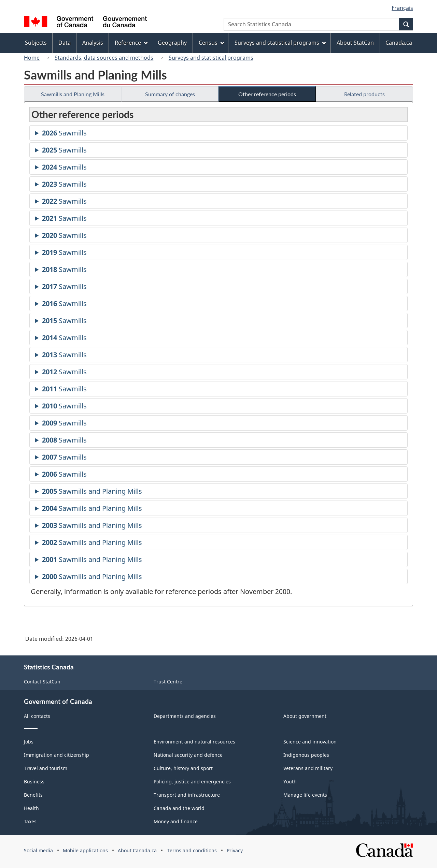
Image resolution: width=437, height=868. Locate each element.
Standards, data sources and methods (104, 58)
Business (34, 782)
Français (402, 8)
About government (305, 716)
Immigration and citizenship (57, 755)
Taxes (30, 821)
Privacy (235, 850)
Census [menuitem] (211, 43)
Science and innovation (310, 742)
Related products (364, 94)
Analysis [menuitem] (93, 43)
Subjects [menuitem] (36, 43)
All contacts (37, 716)
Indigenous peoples (306, 755)
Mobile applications (85, 850)
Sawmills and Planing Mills (73, 94)
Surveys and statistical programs (211, 58)
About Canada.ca (137, 850)
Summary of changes (170, 94)
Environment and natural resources (194, 742)
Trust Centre (168, 682)
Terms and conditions (192, 850)
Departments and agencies (185, 716)
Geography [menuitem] (172, 43)
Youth (290, 782)
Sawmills (64, 134)
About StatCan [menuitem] (355, 43)
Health (31, 808)
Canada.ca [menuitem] (399, 43)
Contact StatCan (42, 682)
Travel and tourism (46, 768)
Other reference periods (267, 94)
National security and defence (188, 755)
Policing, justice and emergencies (192, 782)
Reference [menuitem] (131, 43)
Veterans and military (308, 768)
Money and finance (176, 821)
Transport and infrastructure (187, 795)
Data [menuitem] (65, 43)
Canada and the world (179, 808)
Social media (38, 850)
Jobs (29, 742)
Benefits (33, 795)
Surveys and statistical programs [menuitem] (280, 43)
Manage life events (305, 795)
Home (32, 58)
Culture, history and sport (183, 768)
